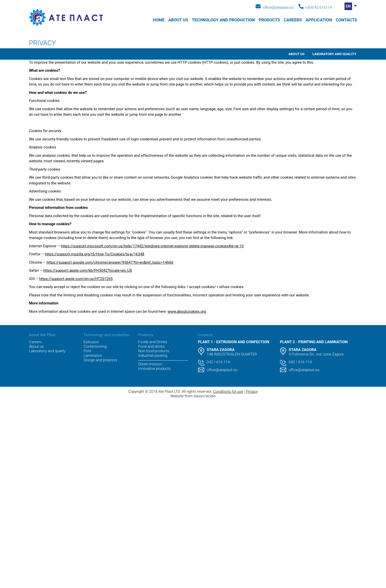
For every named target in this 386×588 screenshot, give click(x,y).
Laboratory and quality (334, 54)
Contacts (346, 20)
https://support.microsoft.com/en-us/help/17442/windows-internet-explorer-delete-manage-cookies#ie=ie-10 (152, 246)
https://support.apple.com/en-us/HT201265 (76, 279)
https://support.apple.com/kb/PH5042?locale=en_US (88, 270)
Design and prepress (101, 360)
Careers (293, 20)
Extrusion (91, 342)
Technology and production (224, 20)
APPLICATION (319, 20)
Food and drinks (151, 346)
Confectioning (95, 346)
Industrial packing (153, 356)
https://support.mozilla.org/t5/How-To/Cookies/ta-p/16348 (94, 254)
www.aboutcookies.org (187, 311)
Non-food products (154, 351)
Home (159, 20)
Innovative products (154, 369)
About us (178, 20)
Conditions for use (228, 391)
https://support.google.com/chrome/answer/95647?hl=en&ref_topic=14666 (110, 262)
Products (269, 20)
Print (88, 351)
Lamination (93, 356)
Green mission (150, 364)
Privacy (252, 391)
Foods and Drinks (153, 342)
